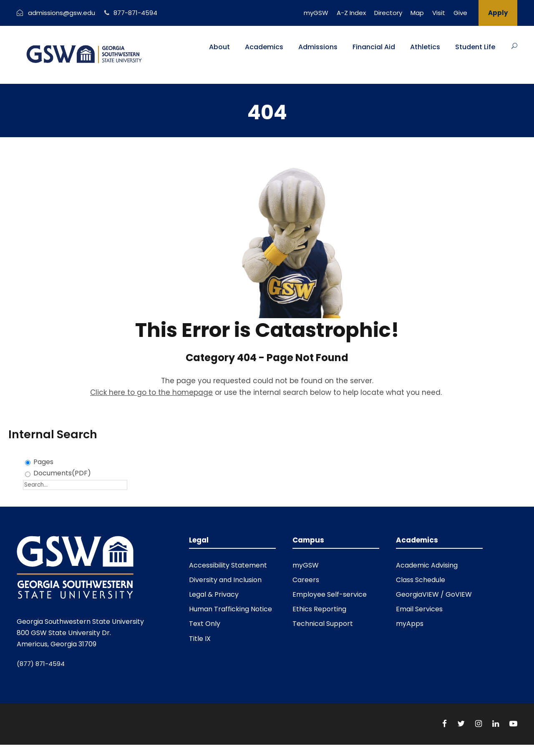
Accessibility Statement (228, 565)
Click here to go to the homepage (151, 392)
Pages (43, 462)
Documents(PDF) (62, 473)
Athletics (425, 47)
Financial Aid (374, 47)
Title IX (200, 639)
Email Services (419, 609)
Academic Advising (427, 565)
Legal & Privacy (214, 594)
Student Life (475, 47)
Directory (388, 13)
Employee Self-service (330, 594)
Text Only (205, 624)
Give (460, 13)
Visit (439, 13)
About (219, 47)
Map (417, 13)
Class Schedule (421, 580)
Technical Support (323, 624)
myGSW (316, 13)
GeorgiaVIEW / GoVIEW (434, 594)
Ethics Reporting (319, 609)
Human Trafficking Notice (230, 609)
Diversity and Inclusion (225, 580)
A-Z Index (351, 13)
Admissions (318, 47)
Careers (306, 580)
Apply (498, 13)
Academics (264, 47)
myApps (410, 624)
